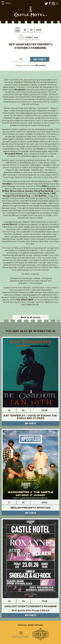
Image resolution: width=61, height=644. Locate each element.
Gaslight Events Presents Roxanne (31, 606)
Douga (27, 287)
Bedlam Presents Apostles (30, 508)
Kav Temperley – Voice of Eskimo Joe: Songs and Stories (30, 417)
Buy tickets (31, 423)
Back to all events (31, 317)
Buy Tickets (40, 59)
